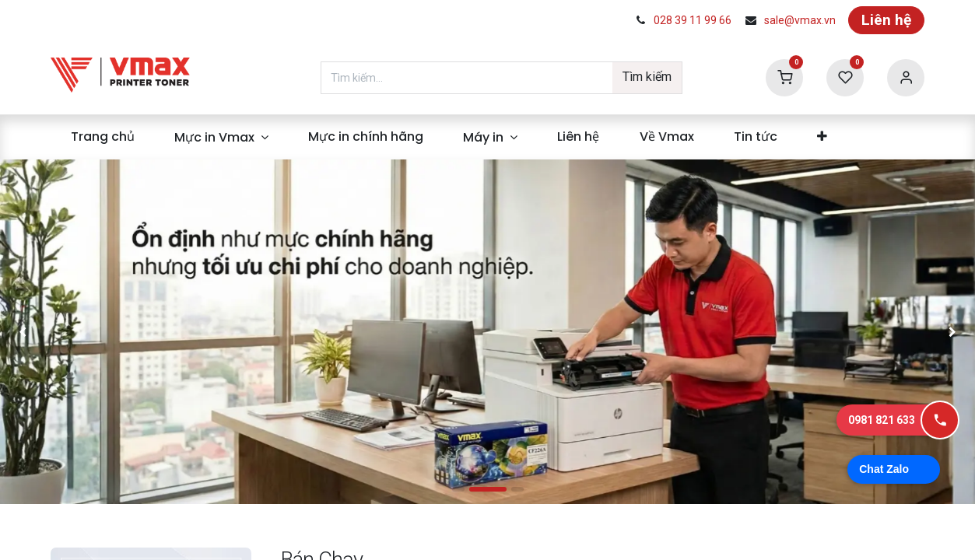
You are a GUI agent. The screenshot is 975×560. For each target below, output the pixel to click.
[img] (58, 332)
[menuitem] (102, 137)
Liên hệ (886, 20)
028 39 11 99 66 (693, 20)
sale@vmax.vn (800, 20)
